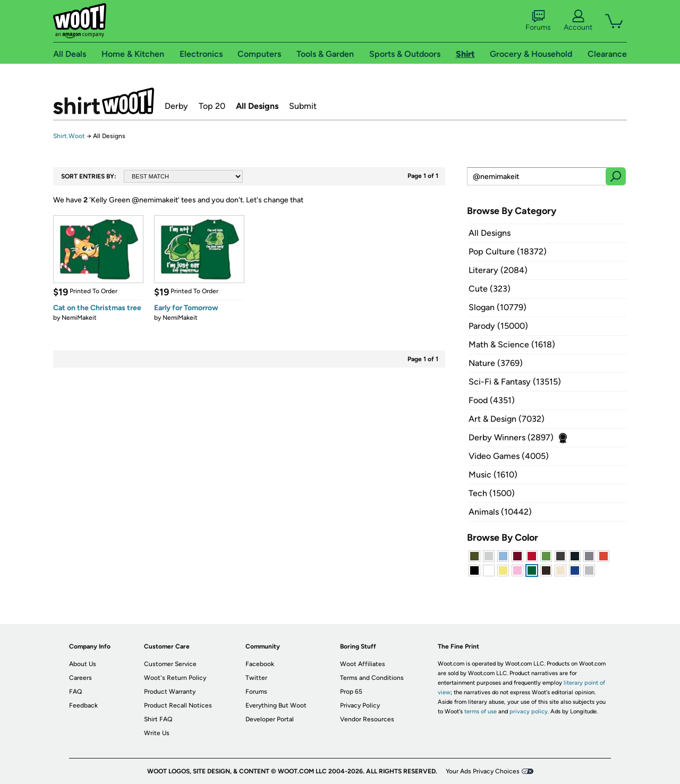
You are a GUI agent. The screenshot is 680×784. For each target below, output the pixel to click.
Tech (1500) (492, 493)
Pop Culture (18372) (508, 252)
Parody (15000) (498, 326)
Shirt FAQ (158, 719)
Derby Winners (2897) (511, 437)
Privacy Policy (360, 705)
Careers (80, 678)
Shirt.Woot (104, 101)
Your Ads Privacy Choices (483, 771)
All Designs (257, 106)
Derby (176, 106)
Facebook (260, 664)
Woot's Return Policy (175, 678)
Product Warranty (170, 692)
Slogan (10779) (498, 307)
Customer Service (170, 664)
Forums (538, 21)
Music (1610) (493, 475)
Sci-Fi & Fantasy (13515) (515, 382)
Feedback (83, 705)
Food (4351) (492, 400)
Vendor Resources (367, 719)
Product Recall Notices (178, 705)
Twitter (256, 678)
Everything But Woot (276, 705)
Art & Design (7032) (507, 419)
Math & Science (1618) (512, 344)
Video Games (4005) (509, 456)
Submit (303, 106)
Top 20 (212, 106)
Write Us (157, 733)
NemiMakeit (79, 318)
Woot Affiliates (363, 664)
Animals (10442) (500, 512)
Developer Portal (270, 719)
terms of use (481, 711)
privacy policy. (529, 711)
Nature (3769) (496, 363)
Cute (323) (490, 289)
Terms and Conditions (372, 678)
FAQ (75, 692)
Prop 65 (351, 692)
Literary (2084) (498, 270)
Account (578, 21)
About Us (83, 664)
